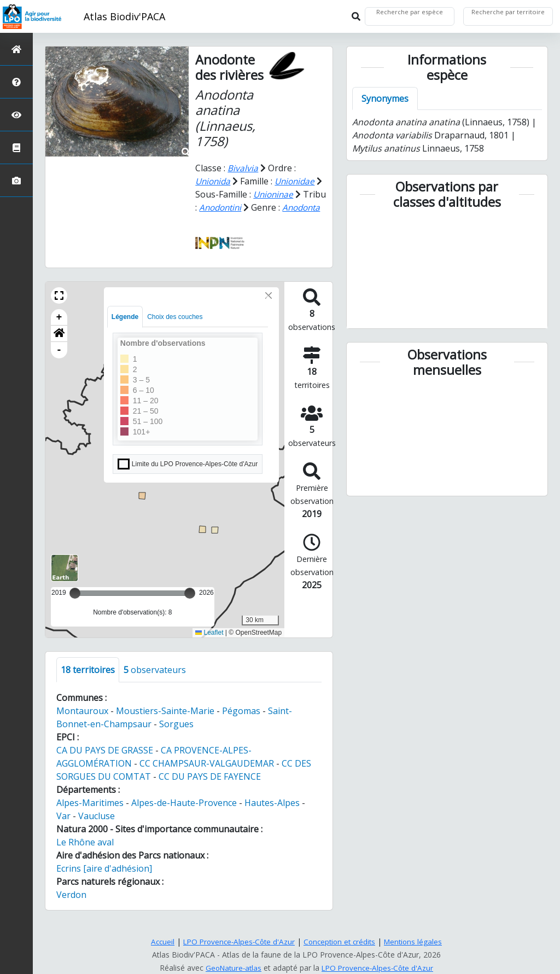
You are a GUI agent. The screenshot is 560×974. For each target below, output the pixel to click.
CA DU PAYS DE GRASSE (105, 763)
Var (63, 829)
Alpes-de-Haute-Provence (184, 816)
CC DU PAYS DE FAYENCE (210, 790)
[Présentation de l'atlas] (16, 82)
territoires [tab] (88, 683)
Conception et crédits (341, 941)
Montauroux (82, 724)
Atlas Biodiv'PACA (124, 16)
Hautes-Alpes (272, 816)
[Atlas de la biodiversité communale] (16, 147)
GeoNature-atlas (231, 968)
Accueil (157, 941)
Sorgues (176, 737)
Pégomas (241, 724)
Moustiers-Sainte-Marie (165, 724)
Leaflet (209, 646)
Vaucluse (97, 829)
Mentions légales (418, 941)
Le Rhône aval (85, 855)
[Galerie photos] (16, 180)
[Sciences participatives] (16, 115)
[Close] (269, 309)
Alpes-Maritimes (90, 816)
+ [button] (59, 331)
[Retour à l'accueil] (16, 49)
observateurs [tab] (155, 683)
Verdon (71, 908)
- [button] (59, 363)
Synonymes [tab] (385, 98)
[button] (59, 309)
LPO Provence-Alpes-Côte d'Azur (237, 941)
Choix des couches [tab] (175, 330)
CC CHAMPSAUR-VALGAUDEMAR (207, 776)
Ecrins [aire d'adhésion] (104, 882)
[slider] (190, 606)
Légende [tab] (125, 330)
